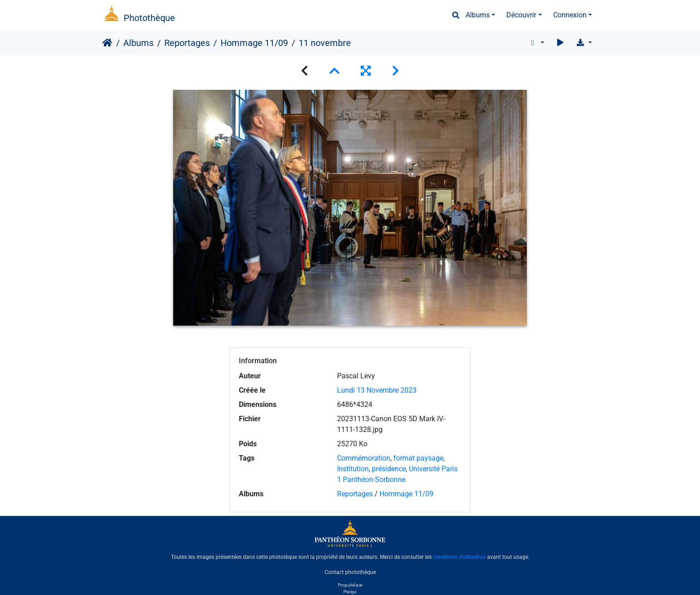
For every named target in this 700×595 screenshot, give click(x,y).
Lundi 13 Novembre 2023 (377, 390)
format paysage (418, 458)
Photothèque (149, 18)
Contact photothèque (350, 572)
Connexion (570, 15)
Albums (478, 15)
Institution (353, 469)
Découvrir (521, 15)
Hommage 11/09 (254, 43)
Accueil (107, 43)
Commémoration (364, 458)
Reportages (187, 43)
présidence (389, 469)
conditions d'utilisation (459, 557)
